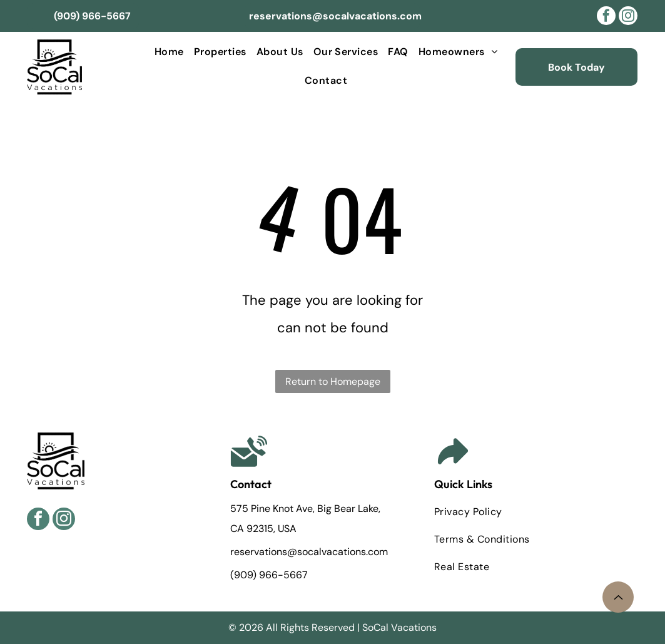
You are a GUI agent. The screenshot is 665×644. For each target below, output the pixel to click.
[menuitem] (169, 53)
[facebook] (606, 17)
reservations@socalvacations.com (310, 552)
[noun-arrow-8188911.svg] (618, 602)
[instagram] (628, 17)
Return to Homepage (333, 381)
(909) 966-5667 (269, 575)
